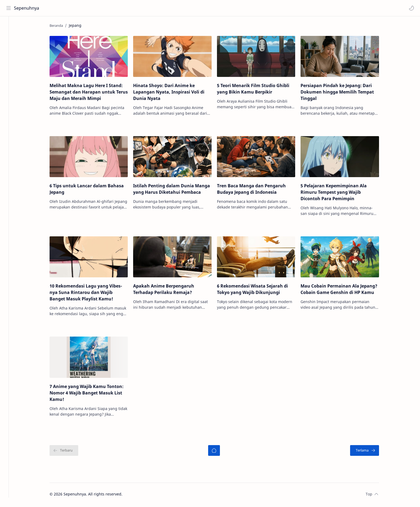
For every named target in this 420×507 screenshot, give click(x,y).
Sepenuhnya (27, 8)
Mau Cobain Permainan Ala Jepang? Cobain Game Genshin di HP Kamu (345, 291)
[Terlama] (370, 452)
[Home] (9, 27)
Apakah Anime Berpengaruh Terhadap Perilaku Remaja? (170, 291)
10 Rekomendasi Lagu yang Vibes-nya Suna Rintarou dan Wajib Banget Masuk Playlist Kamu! (92, 294)
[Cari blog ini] (111, 8)
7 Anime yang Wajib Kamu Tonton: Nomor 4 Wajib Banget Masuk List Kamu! (92, 394)
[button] (411, 8)
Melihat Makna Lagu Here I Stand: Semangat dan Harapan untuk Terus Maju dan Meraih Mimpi (95, 94)
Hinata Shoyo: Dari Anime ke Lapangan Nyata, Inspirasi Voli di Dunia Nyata (175, 94)
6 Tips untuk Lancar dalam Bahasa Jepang (93, 191)
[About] (9, 49)
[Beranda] (220, 452)
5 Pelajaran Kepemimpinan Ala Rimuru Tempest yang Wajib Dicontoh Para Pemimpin (340, 194)
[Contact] (9, 59)
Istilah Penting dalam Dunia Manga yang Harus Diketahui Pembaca (177, 191)
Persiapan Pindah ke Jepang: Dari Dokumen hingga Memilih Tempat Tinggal (343, 94)
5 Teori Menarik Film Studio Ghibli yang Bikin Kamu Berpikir (259, 90)
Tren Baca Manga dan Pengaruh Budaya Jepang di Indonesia (257, 191)
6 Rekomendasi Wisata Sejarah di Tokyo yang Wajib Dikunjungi (258, 291)
